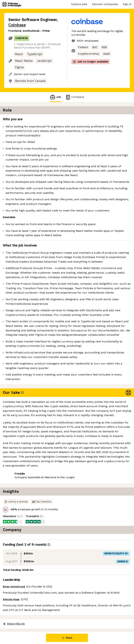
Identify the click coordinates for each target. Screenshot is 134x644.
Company (75, 97)
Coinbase (17, 25)
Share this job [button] (18, 617)
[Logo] (12, 4)
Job (55, 97)
